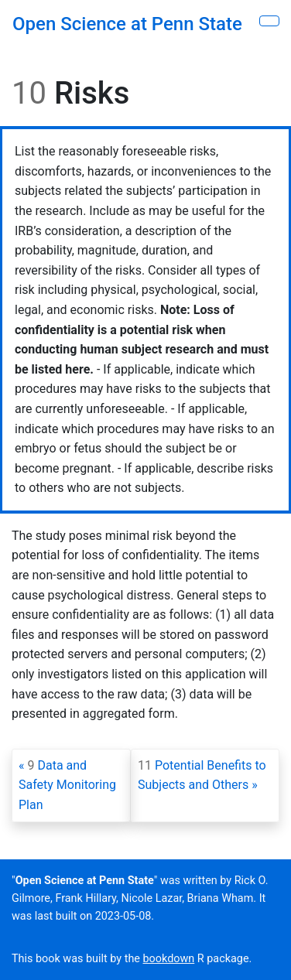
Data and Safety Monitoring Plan (67, 785)
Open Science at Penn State (127, 24)
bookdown (169, 959)
